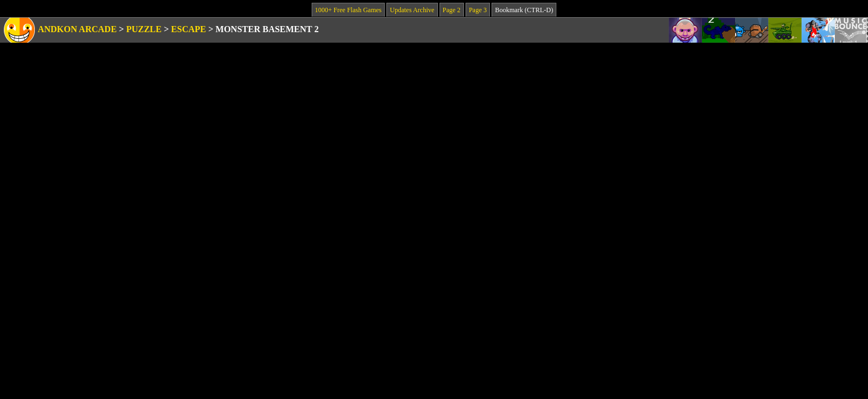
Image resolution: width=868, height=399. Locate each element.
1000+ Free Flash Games (348, 10)
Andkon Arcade (77, 29)
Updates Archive (412, 10)
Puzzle (144, 29)
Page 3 (478, 10)
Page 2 (452, 10)
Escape (188, 29)
